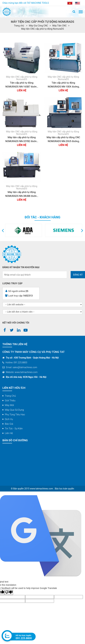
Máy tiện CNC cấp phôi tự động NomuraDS (42, 29)
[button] (3, 230)
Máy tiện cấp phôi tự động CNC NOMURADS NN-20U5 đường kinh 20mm (63, 140)
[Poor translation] (9, 592)
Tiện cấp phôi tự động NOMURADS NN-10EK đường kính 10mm (63, 85)
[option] (37, 230)
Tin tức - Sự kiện (14, 429)
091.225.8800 (24, 638)
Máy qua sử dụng (14, 410)
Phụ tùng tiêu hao (15, 415)
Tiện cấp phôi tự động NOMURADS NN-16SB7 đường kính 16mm (22, 85)
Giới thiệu (10, 401)
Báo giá (9, 424)
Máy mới (9, 405)
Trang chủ (10, 396)
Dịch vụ (9, 419)
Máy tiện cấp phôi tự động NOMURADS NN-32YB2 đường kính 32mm (22, 140)
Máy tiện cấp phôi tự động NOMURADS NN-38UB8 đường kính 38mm (22, 194)
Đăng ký (78, 275)
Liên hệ (9, 433)
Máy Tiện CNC (60, 26)
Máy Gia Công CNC (38, 26)
